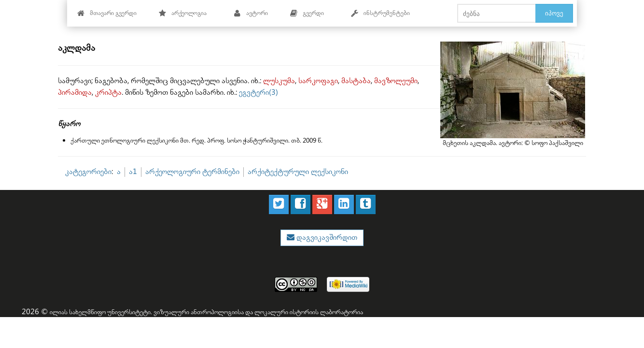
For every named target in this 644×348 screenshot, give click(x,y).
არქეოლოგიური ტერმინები (192, 172)
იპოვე (554, 13)
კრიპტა (108, 93)
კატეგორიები (88, 172)
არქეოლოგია (183, 13)
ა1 (133, 172)
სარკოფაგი (318, 81)
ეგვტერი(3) (259, 93)
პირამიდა (75, 93)
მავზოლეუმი (396, 81)
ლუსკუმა (279, 81)
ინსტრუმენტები (380, 13)
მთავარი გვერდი (107, 13)
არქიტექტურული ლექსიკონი (298, 172)
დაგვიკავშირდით (326, 238)
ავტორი (251, 13)
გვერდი (307, 13)
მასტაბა (356, 81)
